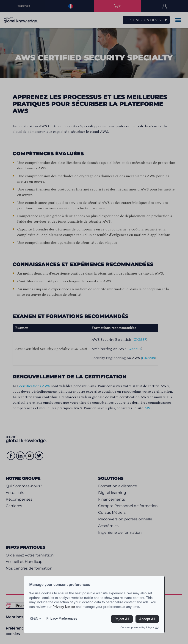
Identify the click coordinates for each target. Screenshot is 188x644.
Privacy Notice (64, 607)
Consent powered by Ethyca (140, 627)
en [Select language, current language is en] (36, 618)
